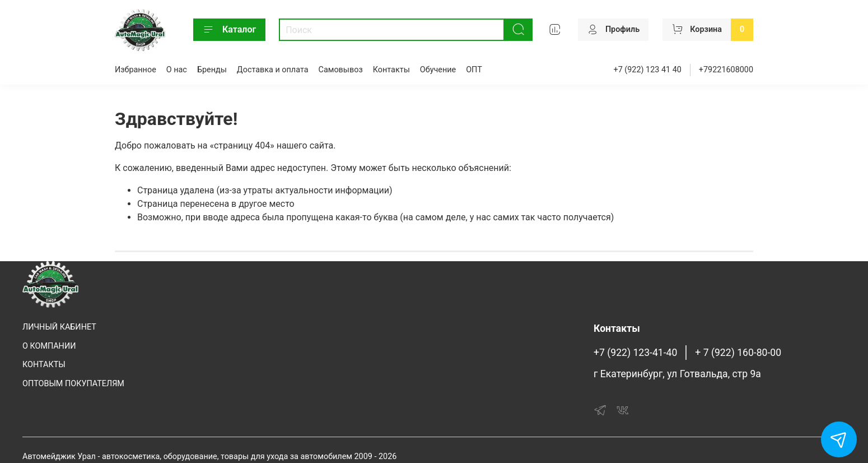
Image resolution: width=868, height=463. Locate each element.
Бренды (212, 70)
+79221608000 (726, 70)
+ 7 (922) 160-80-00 (738, 353)
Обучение (438, 70)
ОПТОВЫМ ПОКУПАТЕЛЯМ (73, 384)
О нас (177, 70)
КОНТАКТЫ (44, 365)
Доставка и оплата (273, 70)
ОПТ (474, 70)
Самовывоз (341, 70)
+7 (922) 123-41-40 (635, 353)
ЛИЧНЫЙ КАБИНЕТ (59, 327)
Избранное (136, 70)
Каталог (229, 30)
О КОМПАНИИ (49, 346)
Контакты (391, 70)
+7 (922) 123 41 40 (648, 70)
